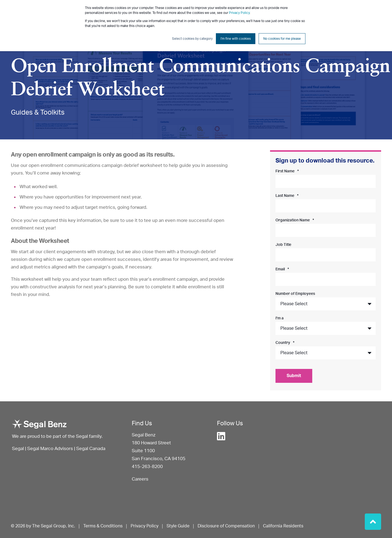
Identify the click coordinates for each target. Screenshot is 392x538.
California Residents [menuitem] (283, 526)
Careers (140, 479)
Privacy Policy (239, 13)
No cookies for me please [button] (282, 39)
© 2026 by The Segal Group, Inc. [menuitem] (43, 526)
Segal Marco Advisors (51, 449)
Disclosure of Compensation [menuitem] (226, 526)
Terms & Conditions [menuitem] (103, 526)
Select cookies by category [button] (192, 39)
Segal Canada (91, 449)
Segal (18, 449)
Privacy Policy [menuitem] (145, 526)
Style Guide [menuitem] (178, 526)
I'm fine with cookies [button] (236, 39)
